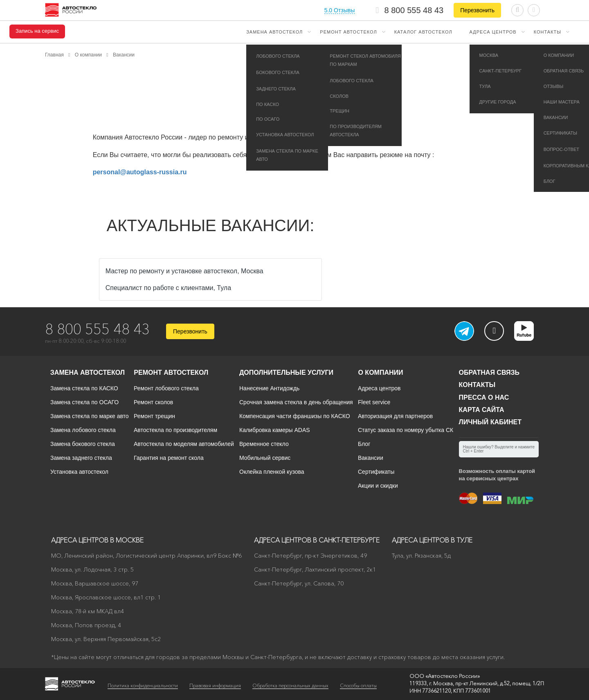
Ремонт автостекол (348, 32)
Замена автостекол (274, 32)
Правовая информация (215, 685)
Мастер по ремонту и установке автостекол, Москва (184, 271)
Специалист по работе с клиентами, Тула (168, 288)
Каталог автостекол (423, 32)
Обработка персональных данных (290, 685)
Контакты (547, 32)
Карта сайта (482, 410)
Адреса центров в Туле (432, 540)
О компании (380, 373)
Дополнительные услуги (286, 373)
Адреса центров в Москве (97, 540)
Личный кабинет (490, 422)
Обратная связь (489, 373)
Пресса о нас (484, 397)
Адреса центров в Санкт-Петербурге (317, 540)
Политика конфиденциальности (143, 685)
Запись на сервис (37, 31)
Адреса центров (493, 32)
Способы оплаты (358, 685)
